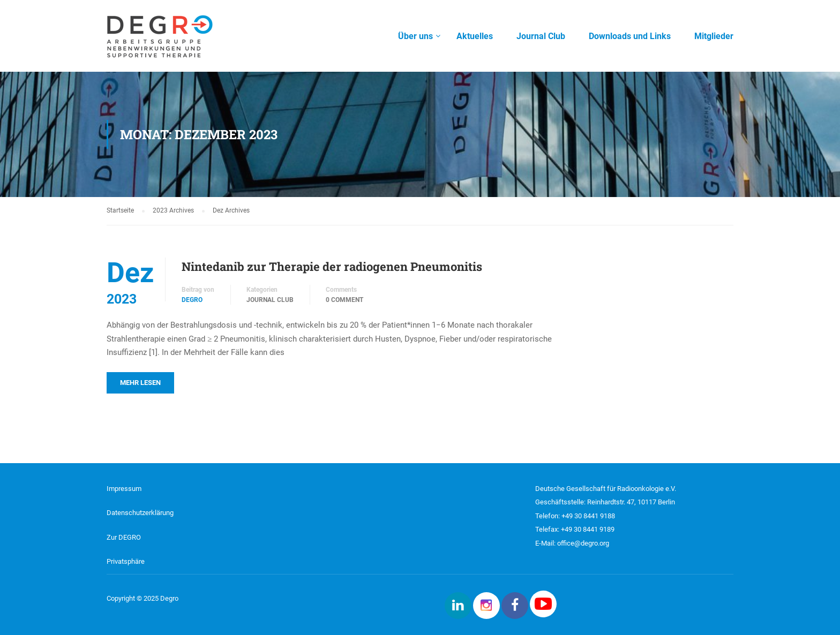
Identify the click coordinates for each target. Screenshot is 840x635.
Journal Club (270, 300)
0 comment (344, 300)
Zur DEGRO (124, 537)
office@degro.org (583, 543)
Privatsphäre (126, 561)
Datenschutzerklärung (140, 513)
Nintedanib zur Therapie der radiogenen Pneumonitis (332, 266)
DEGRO (192, 300)
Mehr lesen (140, 383)
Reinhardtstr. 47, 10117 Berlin (631, 502)
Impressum (124, 489)
